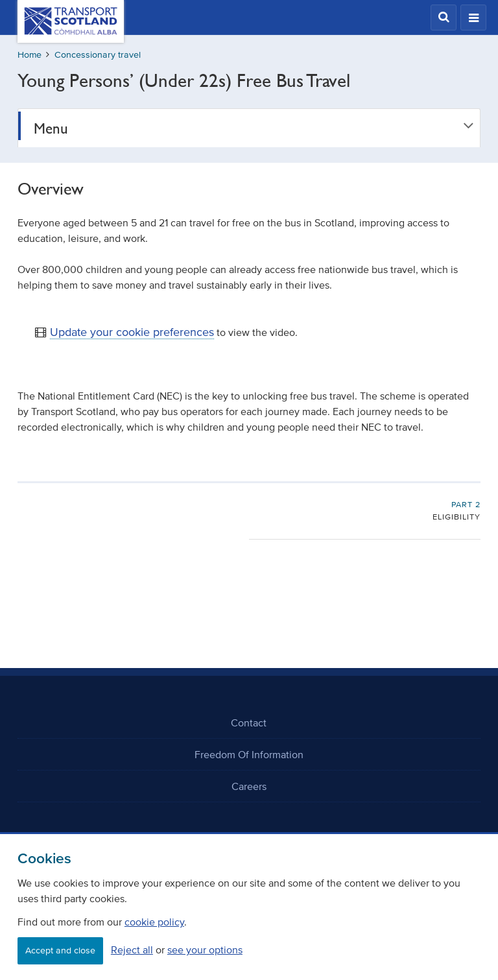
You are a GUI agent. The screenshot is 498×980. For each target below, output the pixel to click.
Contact (249, 723)
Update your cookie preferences (132, 332)
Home (30, 55)
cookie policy (154, 922)
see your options (205, 950)
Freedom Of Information (249, 754)
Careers (249, 786)
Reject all (132, 950)
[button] (444, 18)
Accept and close (60, 950)
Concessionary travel (98, 55)
